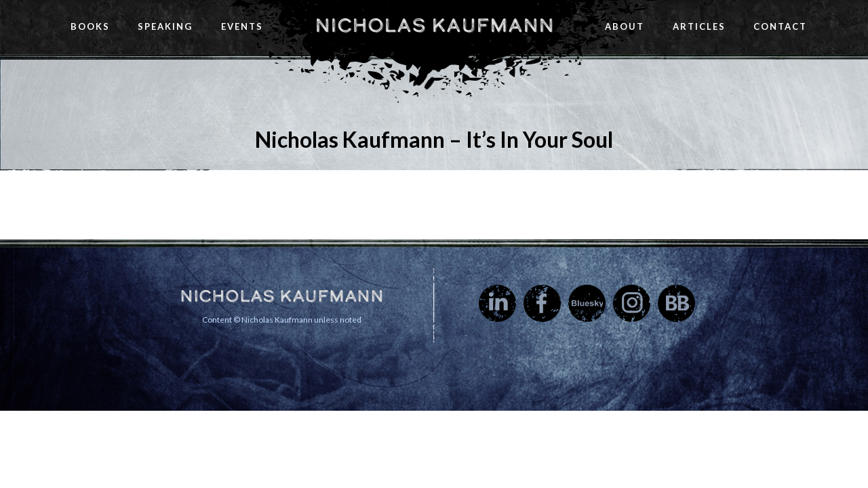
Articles (699, 26)
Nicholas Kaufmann (434, 25)
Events (242, 26)
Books (90, 26)
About (625, 26)
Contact (780, 26)
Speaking (165, 26)
